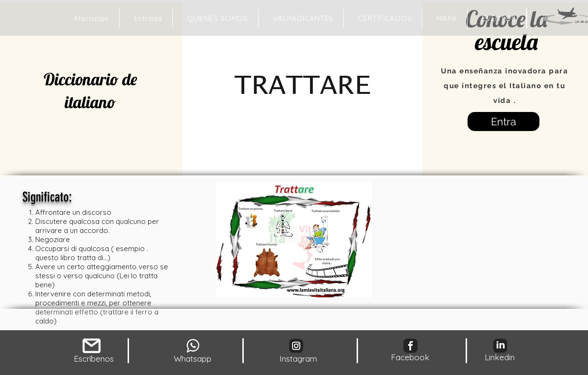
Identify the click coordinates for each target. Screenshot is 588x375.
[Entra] (503, 122)
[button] (447, 18)
